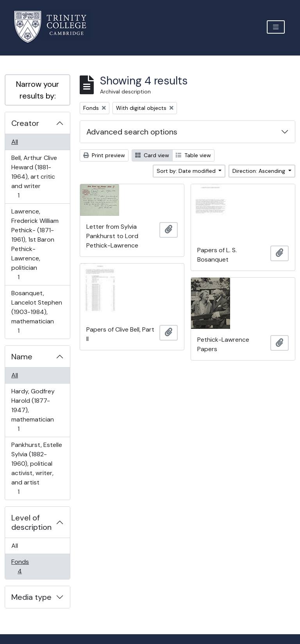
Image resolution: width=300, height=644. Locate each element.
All (15, 142)
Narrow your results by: (37, 90)
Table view (193, 155)
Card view (152, 155)
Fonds (25, 566)
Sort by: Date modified (187, 171)
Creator (25, 123)
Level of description (31, 522)
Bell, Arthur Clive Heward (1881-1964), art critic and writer (34, 177)
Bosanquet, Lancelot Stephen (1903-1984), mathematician (37, 312)
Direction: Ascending (260, 171)
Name (22, 357)
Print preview (104, 155)
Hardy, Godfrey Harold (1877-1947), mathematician (33, 410)
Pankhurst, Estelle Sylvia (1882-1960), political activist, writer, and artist (37, 468)
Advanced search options (132, 132)
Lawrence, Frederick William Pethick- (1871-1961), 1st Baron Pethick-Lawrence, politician (35, 244)
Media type (31, 597)
